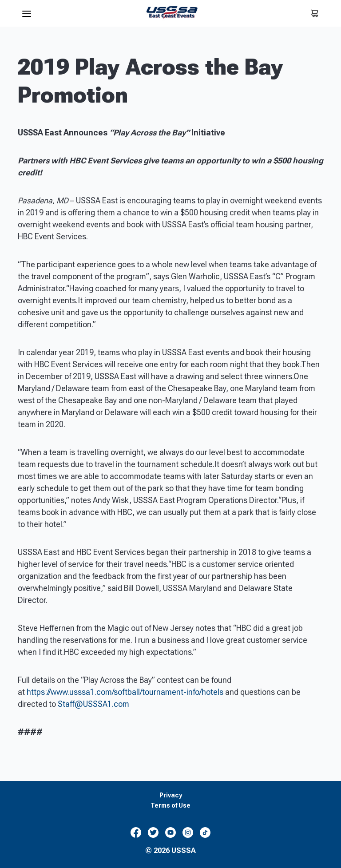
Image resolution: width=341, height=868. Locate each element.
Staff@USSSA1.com (93, 704)
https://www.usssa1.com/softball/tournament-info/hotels (125, 692)
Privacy (171, 795)
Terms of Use (170, 806)
